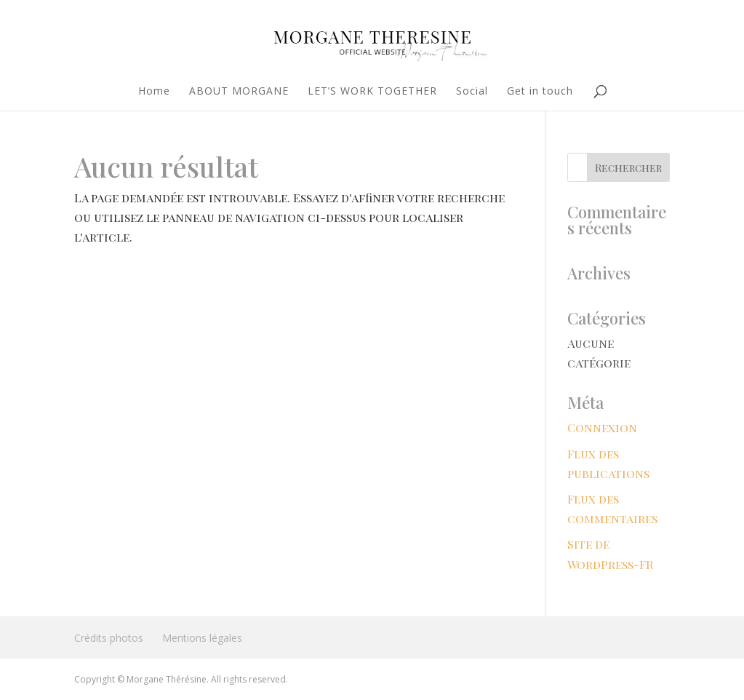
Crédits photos (109, 638)
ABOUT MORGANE (239, 92)
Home (154, 92)
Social (472, 92)
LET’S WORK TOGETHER (372, 92)
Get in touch (540, 92)
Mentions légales (202, 638)
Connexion (602, 427)
